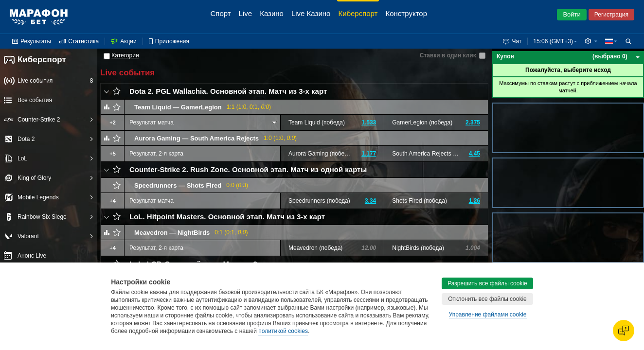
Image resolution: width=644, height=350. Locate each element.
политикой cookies (283, 331)
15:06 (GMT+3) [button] (553, 41)
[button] (591, 41)
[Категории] (107, 56)
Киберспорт (35, 60)
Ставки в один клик (448, 55)
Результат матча (152, 122)
